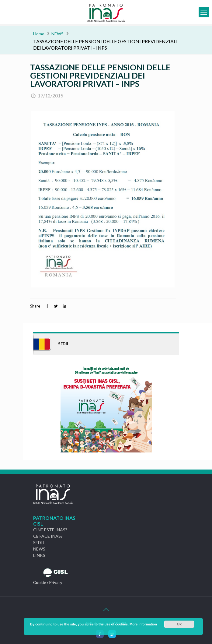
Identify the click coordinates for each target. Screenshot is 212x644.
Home (39, 34)
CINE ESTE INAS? (50, 530)
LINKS (39, 555)
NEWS (57, 34)
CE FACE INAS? (48, 536)
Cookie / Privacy (48, 582)
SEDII (39, 542)
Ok (179, 624)
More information (143, 624)
